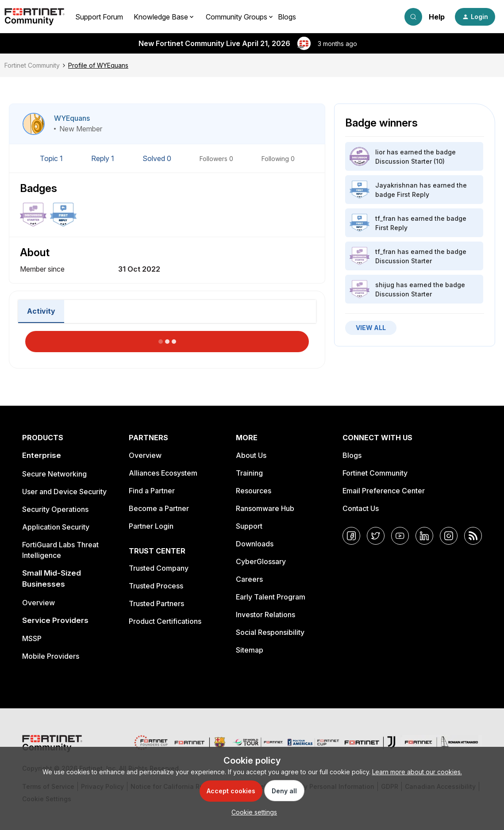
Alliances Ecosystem (163, 473)
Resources (254, 491)
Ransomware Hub (265, 508)
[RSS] (473, 536)
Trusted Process (156, 586)
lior (380, 152)
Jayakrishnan (396, 185)
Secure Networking (54, 474)
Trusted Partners (156, 603)
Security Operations (55, 509)
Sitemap (250, 650)
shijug (385, 285)
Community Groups (237, 17)
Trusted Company (159, 568)
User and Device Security (64, 492)
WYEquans (72, 118)
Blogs (287, 17)
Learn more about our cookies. (417, 772)
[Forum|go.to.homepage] (35, 17)
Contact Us (361, 508)
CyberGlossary (261, 561)
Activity (41, 311)
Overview (38, 603)
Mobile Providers (51, 656)
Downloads (255, 544)
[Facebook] (351, 536)
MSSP (32, 638)
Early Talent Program (271, 597)
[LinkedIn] (424, 536)
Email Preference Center (384, 491)
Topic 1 (52, 158)
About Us (251, 455)
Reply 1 (104, 158)
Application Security (56, 527)
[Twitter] (376, 536)
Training (249, 473)
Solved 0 (158, 158)
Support (249, 526)
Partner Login (151, 526)
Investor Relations (265, 615)
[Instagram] (449, 536)
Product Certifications (165, 621)
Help (437, 17)
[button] (475, 17)
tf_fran (385, 218)
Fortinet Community (32, 65)
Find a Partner (152, 491)
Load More (167, 339)
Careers (249, 579)
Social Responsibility (270, 632)
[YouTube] (400, 536)
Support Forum (99, 17)
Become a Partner (159, 508)
